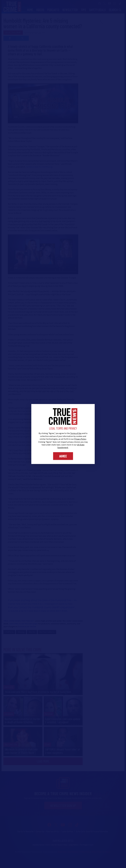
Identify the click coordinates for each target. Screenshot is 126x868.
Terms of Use (76, 433)
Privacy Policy (80, 439)
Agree (63, 456)
